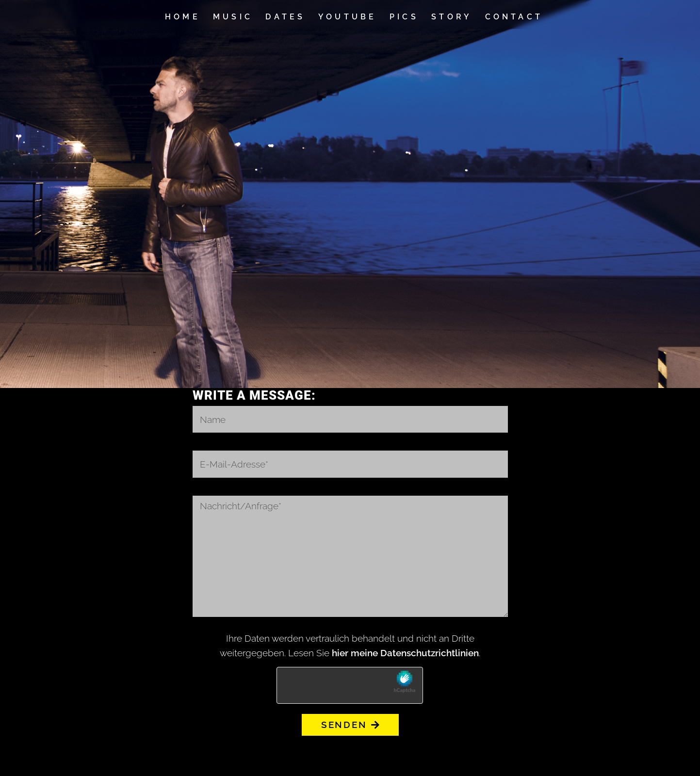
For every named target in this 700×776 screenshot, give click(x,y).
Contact (514, 17)
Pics (404, 17)
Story (452, 17)
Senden (350, 725)
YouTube (348, 17)
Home (183, 17)
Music (233, 17)
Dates (285, 17)
